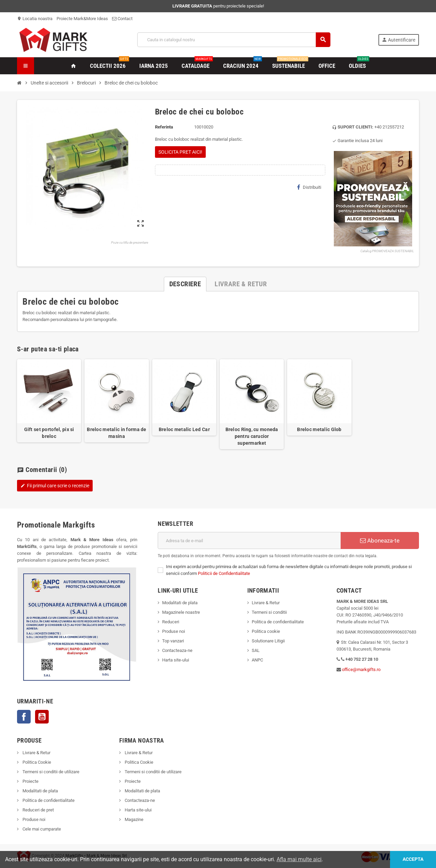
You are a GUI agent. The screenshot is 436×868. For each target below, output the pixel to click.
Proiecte (30, 781)
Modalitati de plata (180, 603)
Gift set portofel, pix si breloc (49, 433)
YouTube (42, 717)
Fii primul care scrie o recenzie (55, 486)
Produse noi (174, 631)
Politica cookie (266, 631)
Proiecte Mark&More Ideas (82, 19)
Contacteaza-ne (177, 650)
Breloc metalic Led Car (184, 429)
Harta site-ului (176, 660)
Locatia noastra (35, 19)
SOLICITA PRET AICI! (180, 152)
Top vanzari (173, 641)
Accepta (413, 859)
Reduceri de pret (38, 810)
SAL (256, 650)
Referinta (164, 127)
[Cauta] (234, 40)
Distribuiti (309, 187)
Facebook (24, 717)
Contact (122, 19)
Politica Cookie (36, 762)
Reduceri (171, 622)
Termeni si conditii (269, 612)
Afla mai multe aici (299, 859)
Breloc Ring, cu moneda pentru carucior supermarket (252, 436)
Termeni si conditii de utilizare (50, 772)
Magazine (134, 819)
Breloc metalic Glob (319, 429)
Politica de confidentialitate (278, 622)
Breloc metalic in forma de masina (116, 433)
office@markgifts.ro (361, 669)
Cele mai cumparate (41, 829)
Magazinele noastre (181, 612)
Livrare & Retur (266, 603)
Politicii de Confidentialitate (224, 573)
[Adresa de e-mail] (249, 540)
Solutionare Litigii (268, 641)
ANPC (257, 660)
